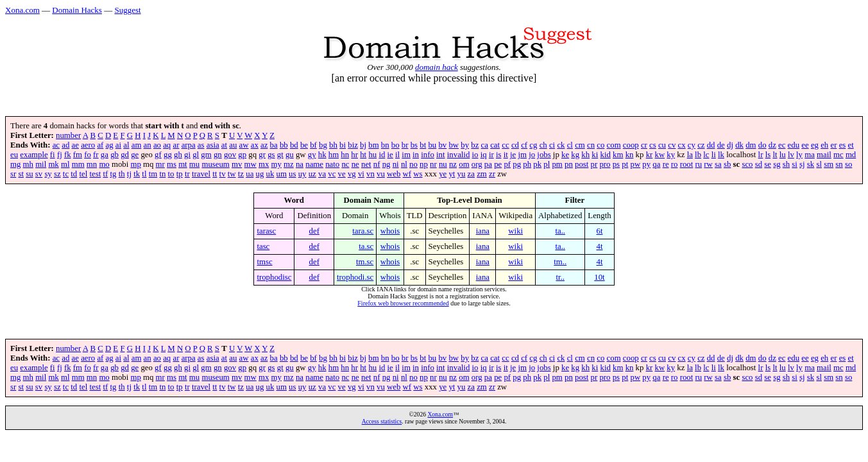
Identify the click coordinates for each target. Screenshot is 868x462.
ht (363, 155)
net (366, 164)
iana (483, 231)
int (441, 155)
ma (810, 155)
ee (805, 145)
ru (698, 164)
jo (532, 155)
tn (162, 174)
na (300, 164)
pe (498, 164)
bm (373, 145)
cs (653, 145)
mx (264, 164)
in (416, 155)
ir (491, 155)
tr (187, 174)
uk (270, 174)
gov (230, 155)
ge (135, 155)
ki (595, 155)
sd (759, 164)
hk (322, 155)
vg (352, 174)
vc (332, 174)
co (600, 145)
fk (68, 155)
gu (290, 155)
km (618, 155)
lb (698, 155)
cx (682, 145)
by (465, 145)
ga (105, 155)
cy (692, 145)
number (68, 135)
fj (60, 155)
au (233, 145)
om (464, 164)
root (687, 164)
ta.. (560, 231)
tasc (263, 246)
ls (768, 155)
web (394, 174)
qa (656, 164)
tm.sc (365, 262)
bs (414, 145)
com (614, 145)
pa (488, 164)
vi (361, 174)
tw (232, 174)
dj (730, 145)
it (506, 155)
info (428, 155)
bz (475, 145)
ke (565, 155)
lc (706, 155)
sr (13, 174)
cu (662, 145)
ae (75, 145)
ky (671, 155)
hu (372, 155)
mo (104, 164)
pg (517, 164)
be (304, 145)
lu (783, 155)
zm (482, 174)
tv (223, 174)
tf (105, 174)
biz (353, 145)
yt (452, 174)
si (795, 164)
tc (66, 174)
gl (196, 155)
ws (418, 174)
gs (271, 155)
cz (701, 145)
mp (135, 164)
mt (183, 164)
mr (160, 164)
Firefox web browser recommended (403, 303)
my (277, 164)
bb (284, 145)
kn (630, 155)
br (405, 145)
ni (396, 164)
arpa (189, 145)
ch (543, 145)
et (851, 145)
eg (815, 145)
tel (83, 174)
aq (167, 145)
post (582, 164)
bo (396, 145)
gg (168, 155)
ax (255, 145)
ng (387, 164)
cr (644, 145)
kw (660, 155)
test (95, 174)
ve (342, 174)
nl (404, 164)
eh (824, 145)
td (74, 174)
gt (280, 155)
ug (260, 174)
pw (635, 164)
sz (57, 174)
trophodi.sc (355, 277)
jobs (544, 155)
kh (585, 155)
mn (92, 164)
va (322, 174)
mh (28, 164)
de (721, 145)
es (843, 145)
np (424, 164)
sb (727, 164)
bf (313, 145)
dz (772, 145)
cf (524, 145)
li (714, 155)
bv (442, 145)
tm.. (560, 262)
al (126, 145)
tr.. (560, 277)
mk (53, 164)
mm (78, 164)
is (499, 155)
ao (157, 145)
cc (505, 145)
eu (14, 155)
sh (786, 164)
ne (355, 164)
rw (708, 164)
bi (343, 145)
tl (144, 174)
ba (274, 145)
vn (370, 174)
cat (495, 145)
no (413, 164)
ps (616, 164)
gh (178, 155)
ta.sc (366, 246)
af (100, 145)
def (314, 231)
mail (824, 155)
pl (547, 164)
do (762, 145)
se (768, 164)
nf (377, 164)
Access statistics (382, 421)
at (224, 145)
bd (294, 145)
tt (215, 174)
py (646, 164)
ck (561, 145)
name (314, 164)
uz (312, 174)
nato (332, 164)
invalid (459, 155)
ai (118, 145)
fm (78, 155)
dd (711, 145)
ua (250, 174)
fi (53, 155)
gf (158, 155)
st (21, 174)
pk (537, 164)
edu (794, 145)
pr (594, 164)
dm (751, 145)
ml (65, 164)
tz (241, 174)
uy (302, 174)
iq (484, 155)
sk (811, 164)
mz (289, 164)
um (282, 174)
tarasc (266, 231)
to (171, 174)
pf (507, 164)
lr (761, 155)
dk (739, 145)
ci (552, 145)
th (122, 174)
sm (829, 164)
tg (114, 174)
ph (527, 164)
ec (782, 145)
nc (345, 164)
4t (599, 246)
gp (242, 155)
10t (599, 277)
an (148, 145)
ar (176, 145)
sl (819, 164)
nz (453, 164)
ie (390, 155)
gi (187, 155)
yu (462, 174)
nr (433, 164)
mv (237, 164)
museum (215, 164)
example (34, 155)
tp (180, 174)
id (382, 155)
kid (606, 155)
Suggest (127, 10)
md (851, 155)
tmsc (264, 262)
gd (125, 155)
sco (747, 164)
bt (423, 145)
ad (65, 145)
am (137, 145)
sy (48, 174)
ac (56, 145)
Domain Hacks (77, 10)
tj (129, 174)
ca (485, 145)
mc (838, 155)
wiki (515, 231)
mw (251, 164)
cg (533, 145)
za (471, 174)
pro (605, 164)
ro (675, 164)
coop (631, 145)
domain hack (437, 67)
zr (492, 174)
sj (802, 164)
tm (153, 174)
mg (15, 164)
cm (580, 145)
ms (172, 164)
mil (41, 164)
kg (575, 155)
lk (721, 155)
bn (385, 145)
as (201, 145)
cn (591, 145)
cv (672, 145)
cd (515, 145)
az (264, 145)
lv (791, 155)
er (833, 145)
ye (443, 174)
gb (115, 155)
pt (625, 164)
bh (333, 145)
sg (777, 164)
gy (312, 155)
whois (390, 231)
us (292, 174)
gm (206, 155)
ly (799, 155)
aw (244, 145)
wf (407, 174)
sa (718, 164)
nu (443, 164)
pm (557, 164)
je (513, 155)
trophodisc (274, 277)
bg (323, 145)
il (397, 155)
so (848, 164)
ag (110, 145)
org (477, 164)
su (29, 174)
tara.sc (363, 231)
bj (363, 145)
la (690, 155)
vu (381, 174)
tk (137, 174)
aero (88, 145)
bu (432, 145)
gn (218, 155)
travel (201, 174)
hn (345, 155)
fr (96, 155)
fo (88, 155)
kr (650, 155)
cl (570, 145)
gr (262, 155)
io (475, 155)
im (406, 155)
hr (354, 155)
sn (839, 164)
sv (39, 174)
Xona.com (22, 10)
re (666, 164)
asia (213, 145)
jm (522, 155)
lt (775, 155)
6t (599, 231)
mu (194, 164)
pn (569, 164)
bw (454, 145)
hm (334, 155)
